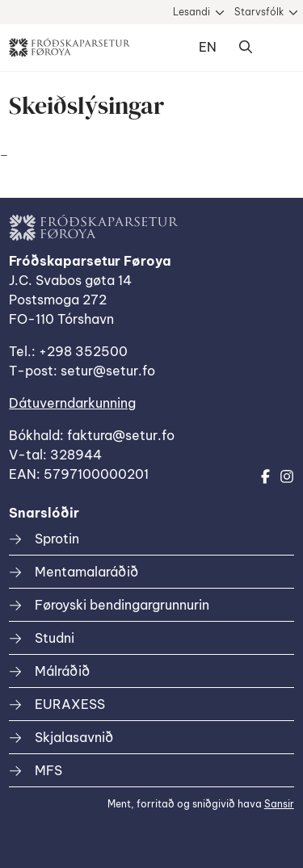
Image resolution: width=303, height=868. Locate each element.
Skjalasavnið (74, 737)
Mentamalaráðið (86, 572)
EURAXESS (70, 704)
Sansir (279, 804)
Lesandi (191, 12)
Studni (55, 638)
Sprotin (57, 539)
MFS (48, 770)
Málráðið (62, 671)
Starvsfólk (259, 12)
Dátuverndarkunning (72, 403)
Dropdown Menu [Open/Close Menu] (278, 48)
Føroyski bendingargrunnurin (122, 605)
